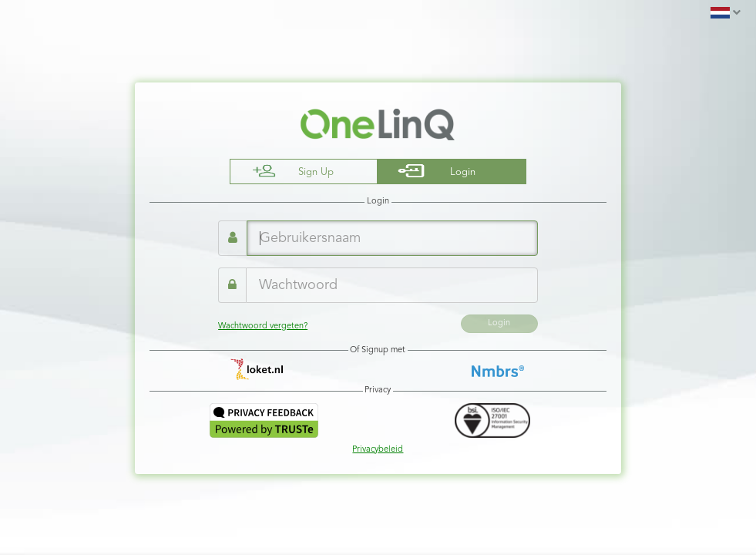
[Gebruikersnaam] (392, 238)
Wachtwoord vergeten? (263, 326)
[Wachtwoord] (392, 285)
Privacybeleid (378, 450)
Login (499, 323)
